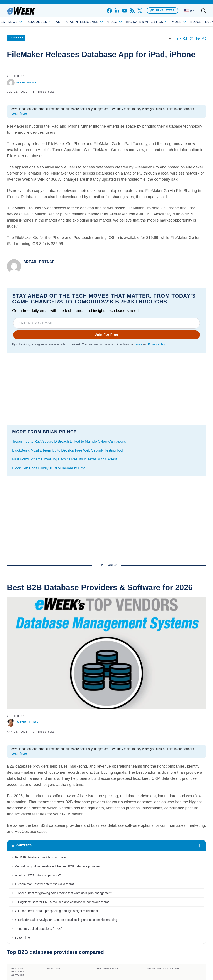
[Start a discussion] (179, 38)
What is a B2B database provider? (38, 875)
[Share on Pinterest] (198, 38)
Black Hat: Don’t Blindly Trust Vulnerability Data (49, 468)
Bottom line (22, 938)
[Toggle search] (203, 11)
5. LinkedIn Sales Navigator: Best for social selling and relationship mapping (66, 920)
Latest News (32, 22)
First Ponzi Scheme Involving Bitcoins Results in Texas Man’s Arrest (65, 459)
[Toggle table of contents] (106, 846)
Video (138, 22)
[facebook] (109, 11)
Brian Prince (22, 83)
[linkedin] (117, 11)
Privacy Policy (156, 344)
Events (189, 22)
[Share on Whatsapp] (204, 38)
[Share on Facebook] (185, 38)
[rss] (132, 11)
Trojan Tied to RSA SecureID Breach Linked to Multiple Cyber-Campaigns (69, 441)
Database (16, 38)
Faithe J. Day (23, 723)
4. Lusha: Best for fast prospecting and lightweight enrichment (56, 911)
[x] (140, 11)
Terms (138, 344)
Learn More (19, 113)
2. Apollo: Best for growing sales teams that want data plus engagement (63, 893)
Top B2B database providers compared (41, 857)
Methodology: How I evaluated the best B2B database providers (58, 866)
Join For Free (107, 335)
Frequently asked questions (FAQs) (38, 929)
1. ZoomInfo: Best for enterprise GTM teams (44, 884)
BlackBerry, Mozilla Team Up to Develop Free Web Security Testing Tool (68, 450)
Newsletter (162, 11)
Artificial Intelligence (103, 22)
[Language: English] (190, 11)
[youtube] (124, 11)
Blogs (173, 22)
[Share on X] (192, 38)
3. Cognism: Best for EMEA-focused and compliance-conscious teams (62, 902)
